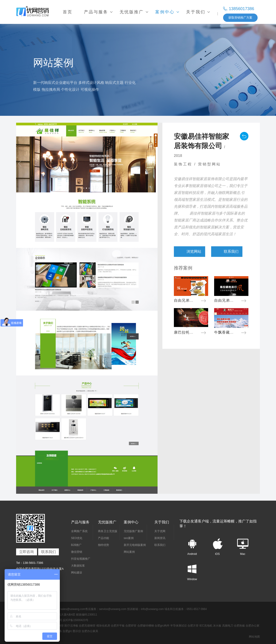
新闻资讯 (160, 538)
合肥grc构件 (162, 626)
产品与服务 (80, 522)
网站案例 (129, 552)
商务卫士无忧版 (108, 531)
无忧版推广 (107, 522)
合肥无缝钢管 (87, 626)
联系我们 (49, 552)
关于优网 (160, 531)
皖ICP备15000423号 (76, 620)
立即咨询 (26, 552)
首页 (68, 12)
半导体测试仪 (178, 626)
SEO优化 (77, 538)
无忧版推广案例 (133, 531)
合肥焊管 (131, 626)
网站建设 (77, 573)
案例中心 (131, 522)
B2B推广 (76, 545)
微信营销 (77, 552)
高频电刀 (228, 626)
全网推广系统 (79, 531)
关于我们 (162, 522)
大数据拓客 (78, 566)
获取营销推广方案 (240, 18)
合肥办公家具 (90, 631)
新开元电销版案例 (135, 545)
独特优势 (103, 545)
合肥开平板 (118, 626)
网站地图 (254, 637)
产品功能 (103, 538)
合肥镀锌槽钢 (146, 626)
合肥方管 (193, 626)
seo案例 (129, 538)
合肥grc (67, 631)
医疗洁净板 (71, 626)
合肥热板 (239, 626)
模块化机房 (103, 626)
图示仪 (77, 631)
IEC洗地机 (206, 626)
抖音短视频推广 (81, 559)
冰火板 (217, 626)
